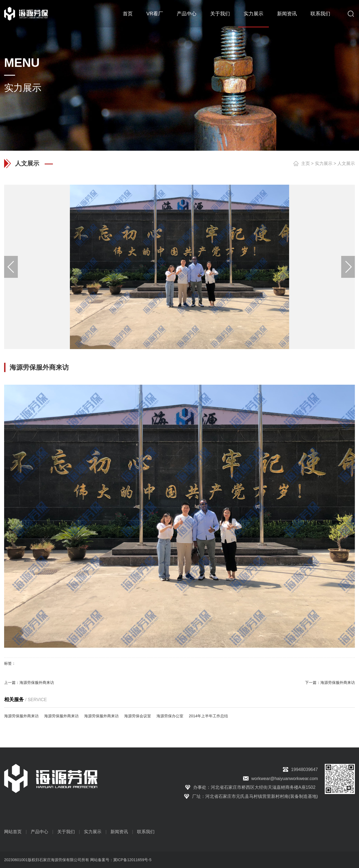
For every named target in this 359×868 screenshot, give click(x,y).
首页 (128, 14)
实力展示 (253, 14)
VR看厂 (155, 14)
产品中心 (187, 14)
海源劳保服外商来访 (37, 683)
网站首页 (13, 832)
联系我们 (320, 14)
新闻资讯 (287, 14)
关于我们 (220, 14)
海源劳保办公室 (170, 716)
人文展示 (346, 163)
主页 (306, 163)
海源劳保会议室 (138, 716)
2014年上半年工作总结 (208, 716)
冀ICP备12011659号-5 (132, 860)
